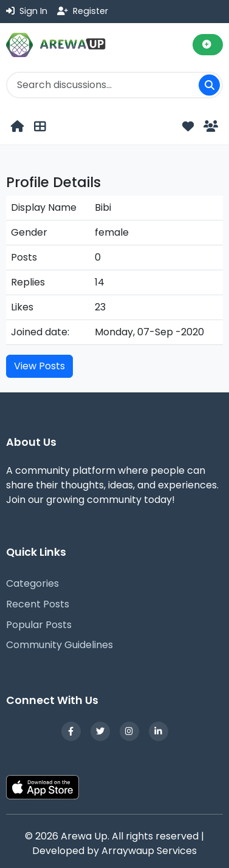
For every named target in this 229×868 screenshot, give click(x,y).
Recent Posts (38, 604)
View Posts (39, 366)
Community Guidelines (60, 645)
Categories (32, 583)
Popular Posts (39, 625)
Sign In (27, 11)
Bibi (103, 207)
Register (83, 11)
